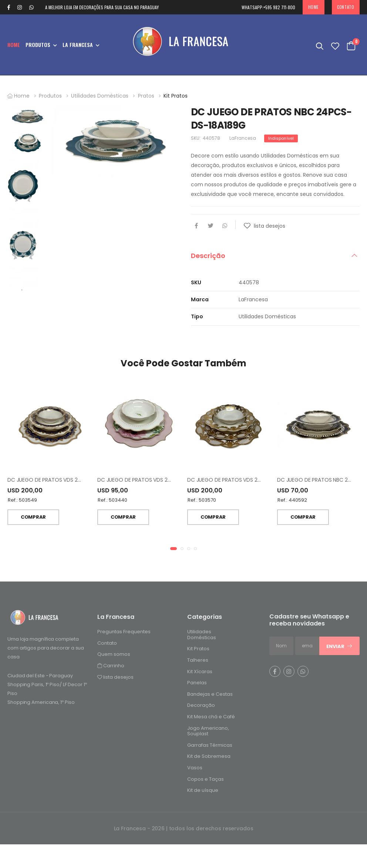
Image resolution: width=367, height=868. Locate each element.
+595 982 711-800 (268, 7)
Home (314, 7)
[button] (174, 564)
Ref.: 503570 (202, 516)
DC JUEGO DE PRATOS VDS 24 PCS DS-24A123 (244, 496)
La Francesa (78, 45)
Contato (346, 7)
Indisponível (281, 138)
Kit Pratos (176, 96)
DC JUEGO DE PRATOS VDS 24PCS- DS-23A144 (155, 496)
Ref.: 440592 (292, 516)
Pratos (146, 96)
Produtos (38, 45)
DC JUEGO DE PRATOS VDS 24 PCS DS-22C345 (65, 496)
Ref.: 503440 (112, 516)
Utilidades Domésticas (100, 96)
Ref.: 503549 (22, 516)
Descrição (208, 256)
